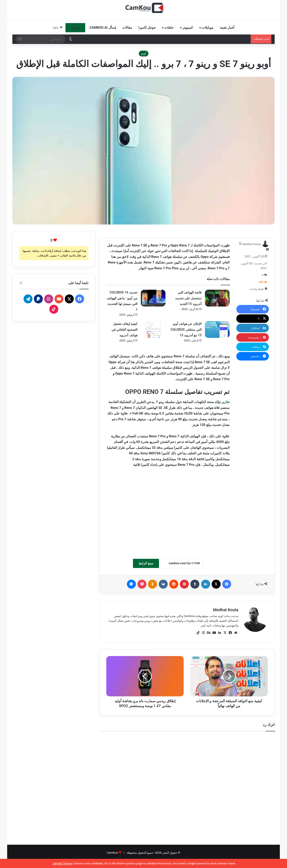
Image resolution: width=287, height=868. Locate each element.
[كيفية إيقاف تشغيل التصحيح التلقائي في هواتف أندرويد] (153, 329)
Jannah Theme (62, 863)
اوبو (144, 53)
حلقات (169, 28)
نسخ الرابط (146, 563)
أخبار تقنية (227, 28)
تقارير (226, 402)
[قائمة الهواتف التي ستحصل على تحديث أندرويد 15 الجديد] (217, 298)
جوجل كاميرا (147, 28)
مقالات (127, 28)
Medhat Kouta (252, 244)
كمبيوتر (188, 28)
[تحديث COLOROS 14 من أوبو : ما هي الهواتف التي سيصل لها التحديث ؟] (153, 298)
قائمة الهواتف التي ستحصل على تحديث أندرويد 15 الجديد (188, 298)
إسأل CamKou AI (103, 28)
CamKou (112, 853)
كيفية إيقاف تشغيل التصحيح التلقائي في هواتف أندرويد (124, 329)
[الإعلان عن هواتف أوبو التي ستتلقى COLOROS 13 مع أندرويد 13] (217, 329)
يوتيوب (75, 28)
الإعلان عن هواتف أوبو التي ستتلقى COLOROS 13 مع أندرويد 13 (186, 329)
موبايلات (208, 28)
